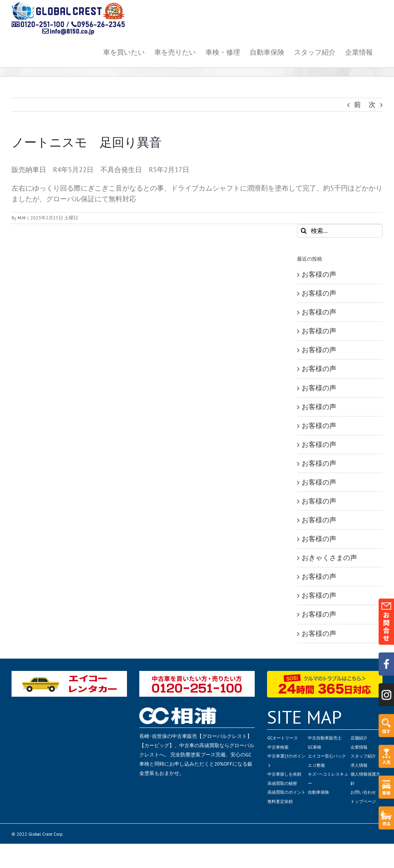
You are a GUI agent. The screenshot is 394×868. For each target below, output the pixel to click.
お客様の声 (319, 274)
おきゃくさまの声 (329, 558)
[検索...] (340, 231)
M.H (22, 218)
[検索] (304, 231)
